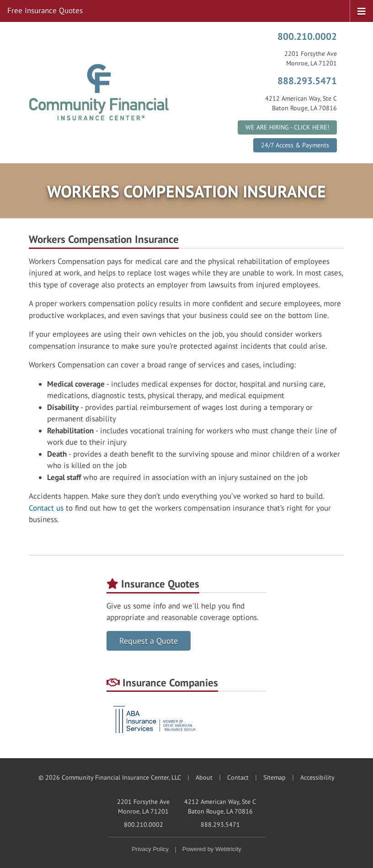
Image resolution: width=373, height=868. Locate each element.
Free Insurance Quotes (45, 11)
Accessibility (317, 777)
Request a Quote (149, 641)
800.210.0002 (307, 36)
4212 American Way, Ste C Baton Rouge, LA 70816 (220, 806)
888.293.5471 (307, 81)
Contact (238, 777)
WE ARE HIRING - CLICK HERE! (287, 127)
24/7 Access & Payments (295, 145)
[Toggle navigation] (362, 11)
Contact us (46, 508)
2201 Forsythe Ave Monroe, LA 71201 (143, 806)
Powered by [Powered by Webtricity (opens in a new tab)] (212, 849)
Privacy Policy (150, 849)
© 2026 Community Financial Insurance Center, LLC (110, 777)
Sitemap (274, 777)
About (204, 777)
